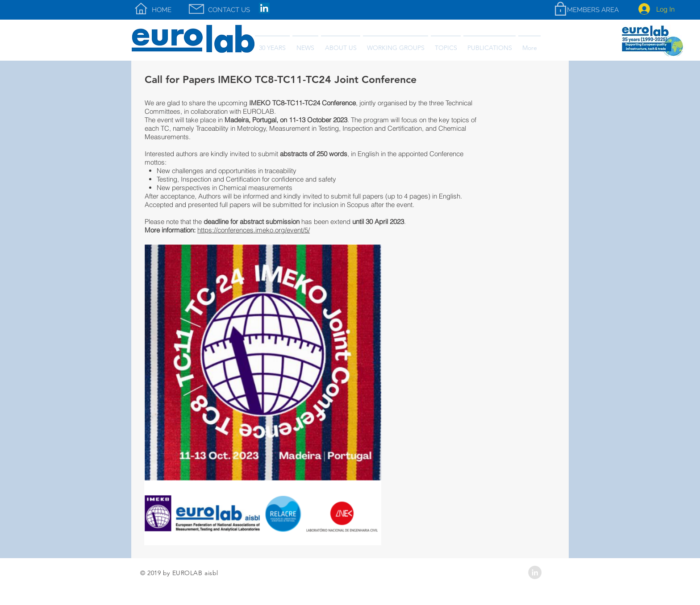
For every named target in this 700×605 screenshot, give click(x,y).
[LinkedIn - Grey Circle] (535, 572)
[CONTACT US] (229, 10)
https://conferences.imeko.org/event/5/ (254, 230)
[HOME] (162, 10)
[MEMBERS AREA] (593, 10)
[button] (490, 44)
